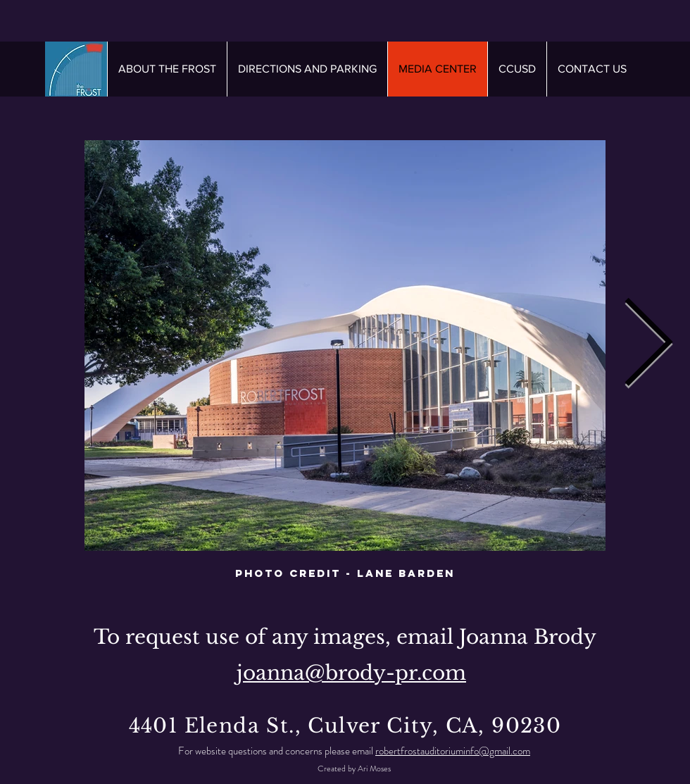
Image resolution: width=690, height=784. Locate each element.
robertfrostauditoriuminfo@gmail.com (453, 751)
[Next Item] (648, 346)
